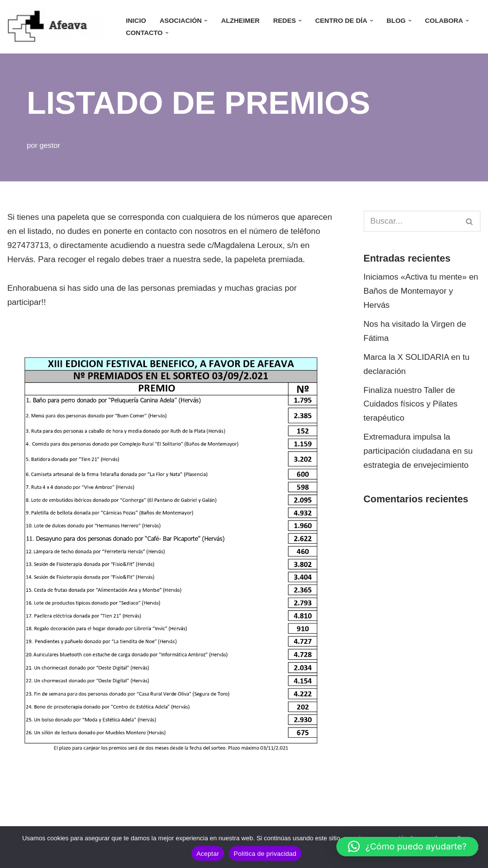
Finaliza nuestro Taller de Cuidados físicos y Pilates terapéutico (411, 404)
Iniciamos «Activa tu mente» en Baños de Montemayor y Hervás (421, 291)
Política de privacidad (265, 854)
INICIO (136, 21)
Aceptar (208, 854)
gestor (50, 145)
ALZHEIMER (240, 21)
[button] (206, 21)
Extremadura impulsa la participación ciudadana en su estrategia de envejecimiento (418, 451)
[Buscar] (411, 221)
